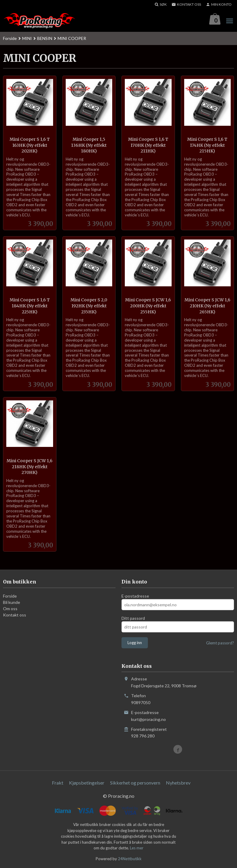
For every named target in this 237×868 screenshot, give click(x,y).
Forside (10, 39)
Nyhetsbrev (178, 783)
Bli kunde (12, 603)
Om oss (10, 609)
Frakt (58, 783)
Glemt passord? (220, 643)
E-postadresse (135, 596)
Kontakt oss (15, 615)
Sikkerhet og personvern (135, 783)
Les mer (137, 848)
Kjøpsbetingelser (87, 783)
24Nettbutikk (130, 859)
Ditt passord (133, 618)
